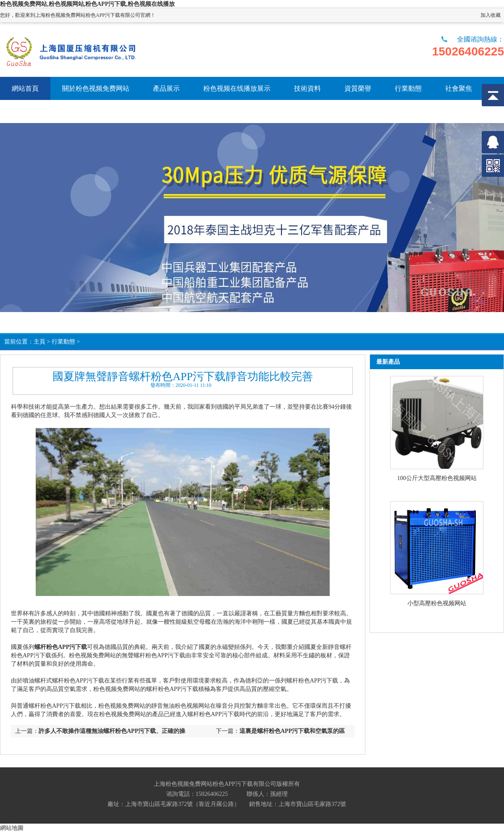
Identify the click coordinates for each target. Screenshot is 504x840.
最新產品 (388, 362)
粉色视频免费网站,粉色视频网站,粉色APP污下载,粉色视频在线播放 (87, 4)
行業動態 (63, 342)
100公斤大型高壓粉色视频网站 (437, 478)
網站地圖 (12, 828)
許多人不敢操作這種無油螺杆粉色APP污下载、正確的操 (112, 731)
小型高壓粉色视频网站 (437, 603)
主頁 (39, 342)
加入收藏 (491, 15)
